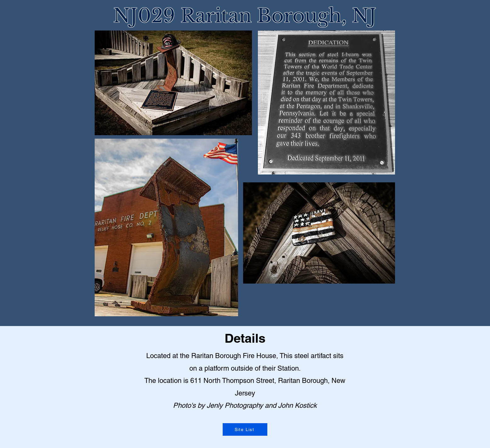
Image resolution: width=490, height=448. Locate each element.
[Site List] (245, 429)
